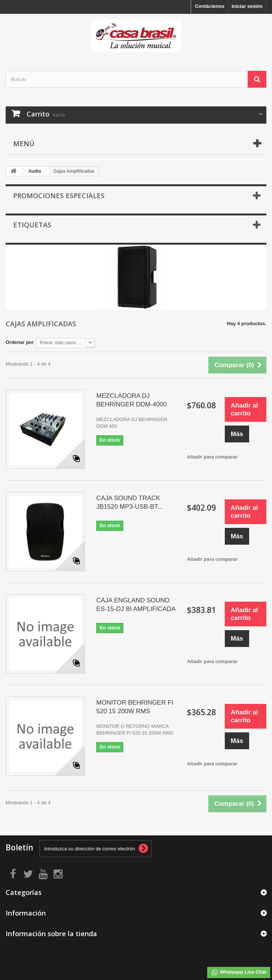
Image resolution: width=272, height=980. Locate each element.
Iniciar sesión (247, 6)
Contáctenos (210, 6)
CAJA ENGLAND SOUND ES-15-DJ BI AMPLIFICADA (136, 605)
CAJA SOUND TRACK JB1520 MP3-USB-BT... (130, 502)
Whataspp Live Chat (239, 973)
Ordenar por (20, 342)
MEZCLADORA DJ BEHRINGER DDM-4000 (132, 400)
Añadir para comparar (212, 457)
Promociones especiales (59, 196)
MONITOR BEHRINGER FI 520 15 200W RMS (135, 707)
